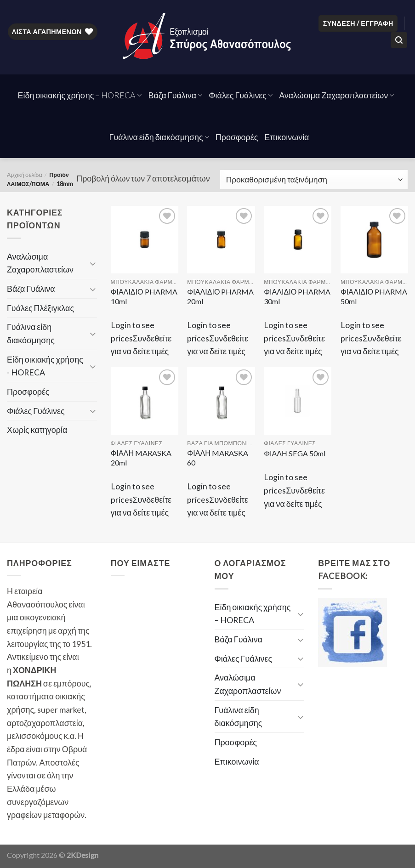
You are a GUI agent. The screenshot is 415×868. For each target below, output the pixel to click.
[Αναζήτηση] (399, 40)
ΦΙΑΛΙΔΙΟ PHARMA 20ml (220, 296)
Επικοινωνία (287, 137)
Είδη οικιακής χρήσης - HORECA (45, 366)
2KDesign (82, 855)
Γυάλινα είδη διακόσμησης (159, 137)
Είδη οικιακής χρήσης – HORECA (80, 95)
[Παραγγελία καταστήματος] (314, 180)
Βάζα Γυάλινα (175, 95)
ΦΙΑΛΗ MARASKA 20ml (141, 458)
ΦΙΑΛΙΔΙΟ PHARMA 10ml (144, 296)
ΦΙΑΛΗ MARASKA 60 (217, 458)
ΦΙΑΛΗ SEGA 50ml (295, 453)
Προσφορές (237, 137)
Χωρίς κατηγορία (37, 430)
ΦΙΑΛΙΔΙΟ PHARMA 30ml (297, 296)
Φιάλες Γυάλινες (241, 95)
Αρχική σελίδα (25, 175)
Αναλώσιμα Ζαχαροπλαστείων (336, 95)
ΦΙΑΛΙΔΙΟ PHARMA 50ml (374, 296)
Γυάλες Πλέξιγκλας (40, 308)
